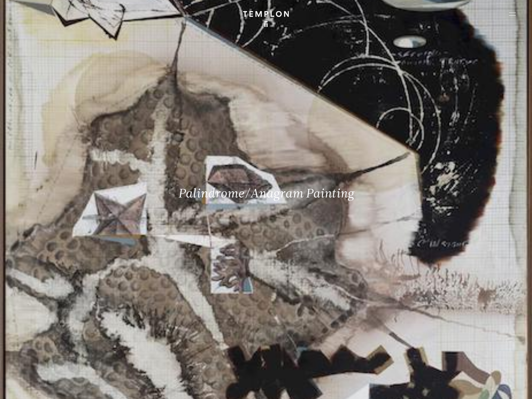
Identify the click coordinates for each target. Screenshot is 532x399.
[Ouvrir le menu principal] (512, 14)
